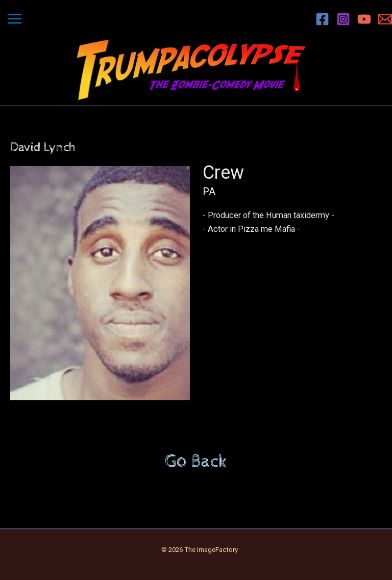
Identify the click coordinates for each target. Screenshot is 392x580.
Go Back (196, 462)
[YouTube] (364, 19)
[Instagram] (343, 19)
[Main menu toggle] (15, 19)
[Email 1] (385, 19)
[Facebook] (322, 19)
